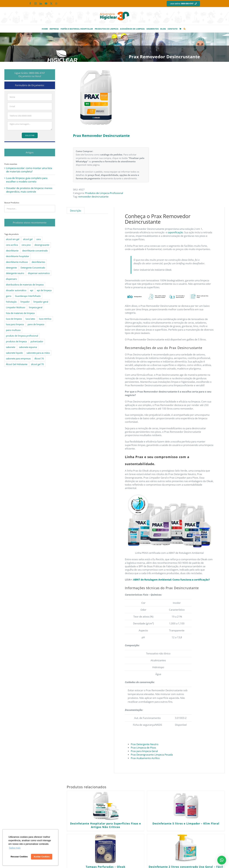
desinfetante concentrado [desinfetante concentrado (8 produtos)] (35, 251)
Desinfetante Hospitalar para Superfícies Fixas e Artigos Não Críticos (106, 825)
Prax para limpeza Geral (144, 751)
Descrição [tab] (76, 211)
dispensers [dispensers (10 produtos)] (11, 279)
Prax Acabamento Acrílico (145, 758)
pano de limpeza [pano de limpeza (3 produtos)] (36, 324)
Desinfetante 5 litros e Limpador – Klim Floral (186, 823)
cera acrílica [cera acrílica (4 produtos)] (12, 245)
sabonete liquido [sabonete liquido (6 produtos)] (14, 353)
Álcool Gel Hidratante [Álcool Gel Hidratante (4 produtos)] (17, 364)
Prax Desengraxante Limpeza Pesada (152, 755)
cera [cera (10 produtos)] (38, 239)
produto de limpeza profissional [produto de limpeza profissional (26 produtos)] (22, 336)
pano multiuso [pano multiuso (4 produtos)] (13, 330)
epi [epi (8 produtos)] (32, 290)
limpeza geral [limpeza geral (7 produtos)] (36, 307)
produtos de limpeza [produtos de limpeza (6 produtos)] (16, 341)
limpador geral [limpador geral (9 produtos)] (41, 302)
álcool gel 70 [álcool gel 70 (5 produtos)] (37, 364)
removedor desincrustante (93, 197)
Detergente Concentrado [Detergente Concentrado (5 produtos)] (33, 268)
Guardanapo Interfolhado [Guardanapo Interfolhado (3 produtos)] (28, 296)
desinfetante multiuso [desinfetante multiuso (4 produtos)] (17, 262)
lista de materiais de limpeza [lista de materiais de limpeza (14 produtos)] (20, 313)
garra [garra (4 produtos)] (9, 296)
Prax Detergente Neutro (145, 744)
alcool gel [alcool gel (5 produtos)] (28, 239)
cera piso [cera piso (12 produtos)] (26, 245)
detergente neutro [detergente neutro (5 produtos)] (15, 273)
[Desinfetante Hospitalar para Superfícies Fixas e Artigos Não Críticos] (106, 806)
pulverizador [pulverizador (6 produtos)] (37, 341)
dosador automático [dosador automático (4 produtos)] (16, 290)
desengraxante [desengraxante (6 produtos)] (42, 245)
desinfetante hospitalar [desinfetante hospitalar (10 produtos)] (18, 256)
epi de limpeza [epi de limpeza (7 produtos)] (44, 290)
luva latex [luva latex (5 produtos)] (30, 319)
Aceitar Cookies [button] (42, 857)
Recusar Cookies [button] (19, 857)
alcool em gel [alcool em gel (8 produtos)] (13, 239)
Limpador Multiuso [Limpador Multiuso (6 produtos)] (16, 307)
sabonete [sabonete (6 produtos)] (11, 347)
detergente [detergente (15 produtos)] (11, 268)
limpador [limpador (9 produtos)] (25, 302)
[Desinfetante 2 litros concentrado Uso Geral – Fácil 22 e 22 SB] (186, 849)
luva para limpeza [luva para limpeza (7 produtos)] (15, 324)
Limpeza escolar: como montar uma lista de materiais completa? (29, 170)
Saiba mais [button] (15, 848)
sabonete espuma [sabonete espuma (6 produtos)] (28, 347)
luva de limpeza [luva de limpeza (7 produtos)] (14, 319)
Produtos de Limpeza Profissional (104, 193)
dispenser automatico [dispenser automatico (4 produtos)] (39, 273)
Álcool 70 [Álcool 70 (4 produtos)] (39, 358)
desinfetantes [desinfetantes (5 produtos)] (38, 262)
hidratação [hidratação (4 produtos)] (11, 302)
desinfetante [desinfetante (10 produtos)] (12, 251)
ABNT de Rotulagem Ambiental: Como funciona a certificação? (171, 580)
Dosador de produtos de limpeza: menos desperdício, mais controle (29, 190)
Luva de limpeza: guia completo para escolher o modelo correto (27, 180)
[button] (185, 29)
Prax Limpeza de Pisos (143, 748)
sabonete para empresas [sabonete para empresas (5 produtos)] (18, 358)
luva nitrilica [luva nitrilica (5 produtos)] (45, 319)
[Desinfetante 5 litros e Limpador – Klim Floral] (186, 806)
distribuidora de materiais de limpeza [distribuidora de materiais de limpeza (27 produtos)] (25, 285)
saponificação (175, 232)
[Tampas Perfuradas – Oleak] (106, 849)
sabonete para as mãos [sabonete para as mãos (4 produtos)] (38, 353)
